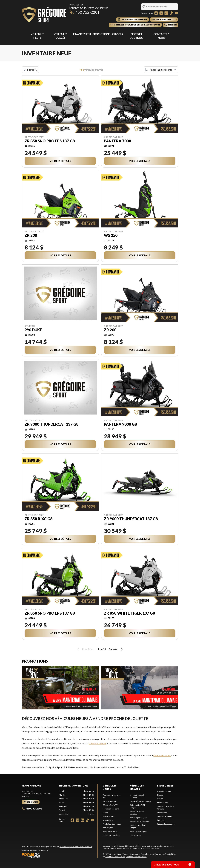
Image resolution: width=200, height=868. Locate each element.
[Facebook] (156, 13)
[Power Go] (57, 855)
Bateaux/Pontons (110, 801)
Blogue (160, 795)
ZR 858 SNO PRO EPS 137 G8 (50, 141)
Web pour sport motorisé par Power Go (76, 847)
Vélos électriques (110, 831)
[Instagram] (161, 13)
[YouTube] (176, 13)
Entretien (161, 820)
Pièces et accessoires (166, 824)
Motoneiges (108, 820)
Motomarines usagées (139, 821)
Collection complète (111, 835)
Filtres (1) (30, 70)
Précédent (85, 649)
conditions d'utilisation (115, 857)
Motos (105, 813)
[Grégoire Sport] (44, 15)
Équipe (160, 799)
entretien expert (97, 743)
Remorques (108, 828)
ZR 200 (31, 235)
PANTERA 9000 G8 (120, 424)
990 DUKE (33, 330)
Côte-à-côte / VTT (110, 805)
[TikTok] (171, 13)
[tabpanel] (77, 803)
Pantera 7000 (117, 141)
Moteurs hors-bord (111, 809)
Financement (82, 34)
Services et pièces (165, 816)
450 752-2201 (84, 12)
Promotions (101, 34)
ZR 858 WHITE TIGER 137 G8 (129, 613)
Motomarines (109, 816)
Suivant (116, 649)
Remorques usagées (139, 831)
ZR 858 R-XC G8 (39, 519)
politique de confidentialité (163, 854)
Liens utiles (165, 785)
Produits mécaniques (112, 824)
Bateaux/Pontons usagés (140, 801)
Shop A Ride (43, 850)
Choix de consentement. (136, 857)
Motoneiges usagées (139, 818)
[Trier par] (161, 70)
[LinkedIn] (166, 13)
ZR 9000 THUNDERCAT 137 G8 (51, 424)
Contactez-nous (162, 755)
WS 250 (111, 235)
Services (117, 34)
